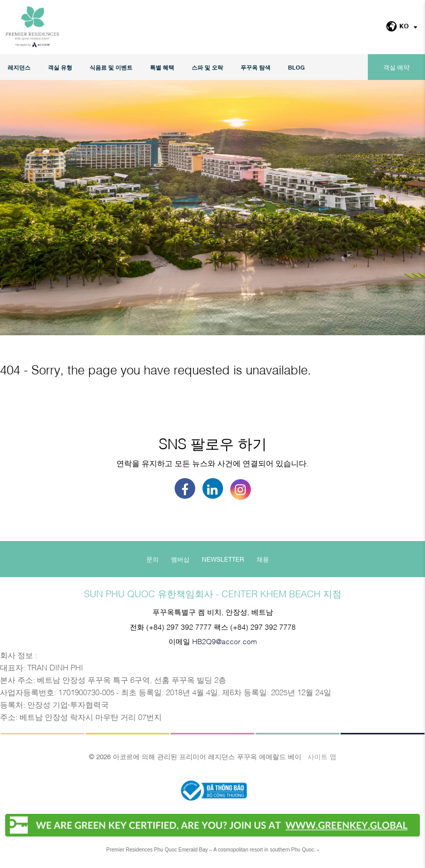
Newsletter (223, 559)
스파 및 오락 (207, 67)
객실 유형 (60, 67)
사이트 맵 (322, 756)
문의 (152, 559)
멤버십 (180, 559)
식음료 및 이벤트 (111, 67)
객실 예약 (396, 67)
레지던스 (19, 67)
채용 (263, 559)
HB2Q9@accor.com (225, 641)
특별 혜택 (162, 67)
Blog (296, 67)
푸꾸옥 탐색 (256, 67)
